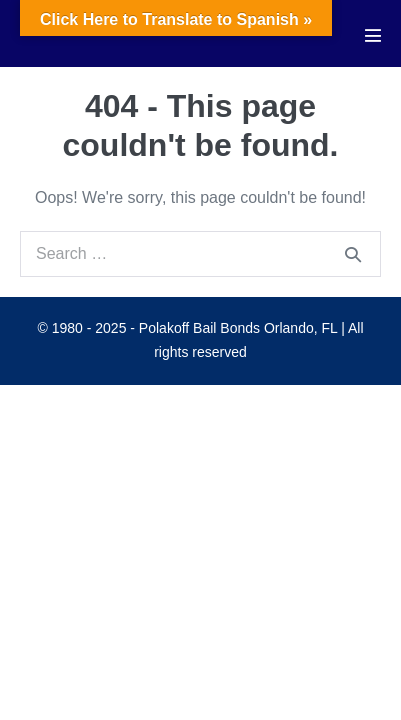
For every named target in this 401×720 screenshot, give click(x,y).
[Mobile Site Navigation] (373, 35)
